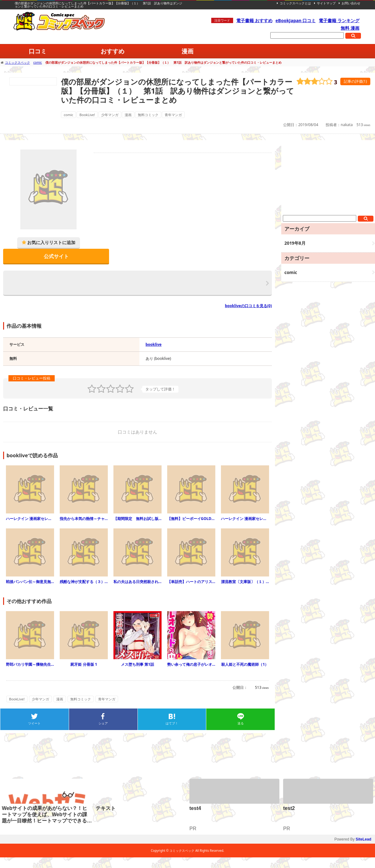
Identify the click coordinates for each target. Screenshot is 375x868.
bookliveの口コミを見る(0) (248, 306)
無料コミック (148, 115)
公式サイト (56, 256)
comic (68, 115)
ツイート (34, 723)
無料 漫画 (350, 28)
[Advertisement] (328, 179)
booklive (154, 344)
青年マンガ (173, 115)
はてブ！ (172, 723)
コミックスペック (59, 21)
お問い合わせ (351, 3)
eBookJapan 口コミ (296, 20)
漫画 (187, 51)
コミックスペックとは (295, 3)
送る (241, 723)
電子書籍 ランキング (339, 20)
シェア (103, 723)
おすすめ (112, 51)
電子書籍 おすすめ (254, 20)
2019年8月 (295, 243)
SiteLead (363, 839)
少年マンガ (110, 115)
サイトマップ (326, 3)
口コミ (38, 51)
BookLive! (87, 115)
